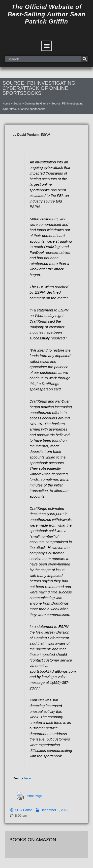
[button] (46, 46)
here (27, 778)
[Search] (85, 59)
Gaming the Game (36, 103)
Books (17, 103)
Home (6, 103)
